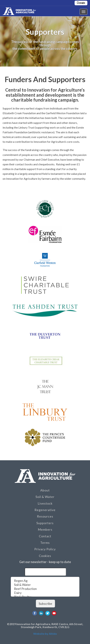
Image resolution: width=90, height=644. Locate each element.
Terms (45, 543)
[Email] (45, 572)
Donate (81, 3)
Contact (45, 536)
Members (45, 529)
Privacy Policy (45, 549)
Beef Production (45, 589)
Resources (45, 516)
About (45, 490)
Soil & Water (45, 497)
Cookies (45, 556)
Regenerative (45, 510)
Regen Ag (45, 581)
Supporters (45, 523)
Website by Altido (45, 634)
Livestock (45, 503)
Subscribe (45, 604)
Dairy (45, 593)
